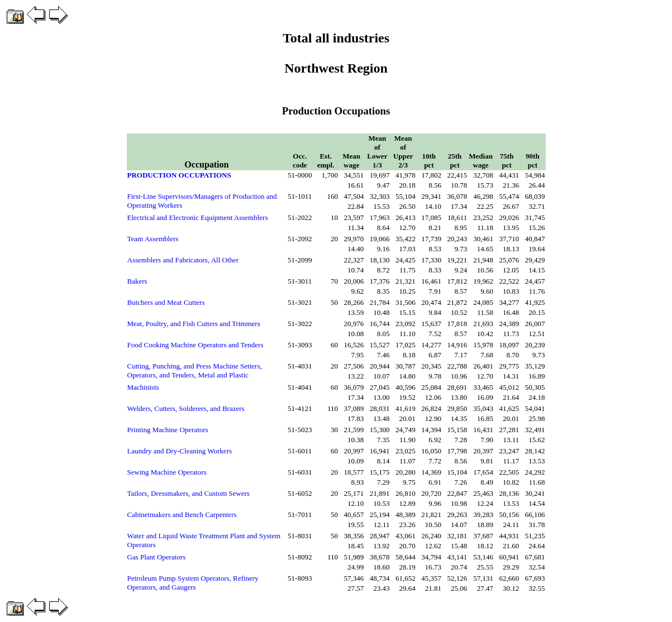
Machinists (143, 387)
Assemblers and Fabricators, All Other (183, 260)
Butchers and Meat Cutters (166, 302)
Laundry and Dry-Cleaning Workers (180, 451)
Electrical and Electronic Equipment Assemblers (198, 217)
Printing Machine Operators (168, 430)
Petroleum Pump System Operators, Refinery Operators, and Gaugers (193, 583)
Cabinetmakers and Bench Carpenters (182, 515)
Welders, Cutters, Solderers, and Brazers (186, 408)
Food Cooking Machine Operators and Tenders (196, 345)
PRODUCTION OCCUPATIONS (179, 175)
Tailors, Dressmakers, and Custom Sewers (189, 493)
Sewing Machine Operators (167, 472)
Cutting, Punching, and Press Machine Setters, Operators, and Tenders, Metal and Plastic (195, 370)
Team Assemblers (153, 239)
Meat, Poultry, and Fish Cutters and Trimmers (194, 324)
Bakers (137, 281)
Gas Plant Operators (157, 557)
